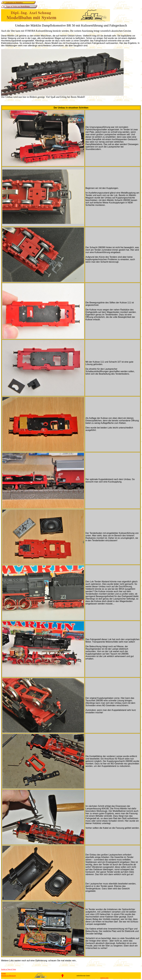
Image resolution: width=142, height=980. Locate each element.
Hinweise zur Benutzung (8, 976)
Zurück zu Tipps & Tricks (9, 969)
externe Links (104, 978)
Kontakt (3, 974)
